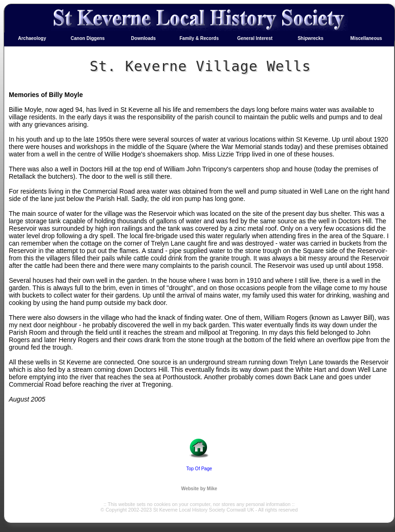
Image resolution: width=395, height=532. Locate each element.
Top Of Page (199, 469)
